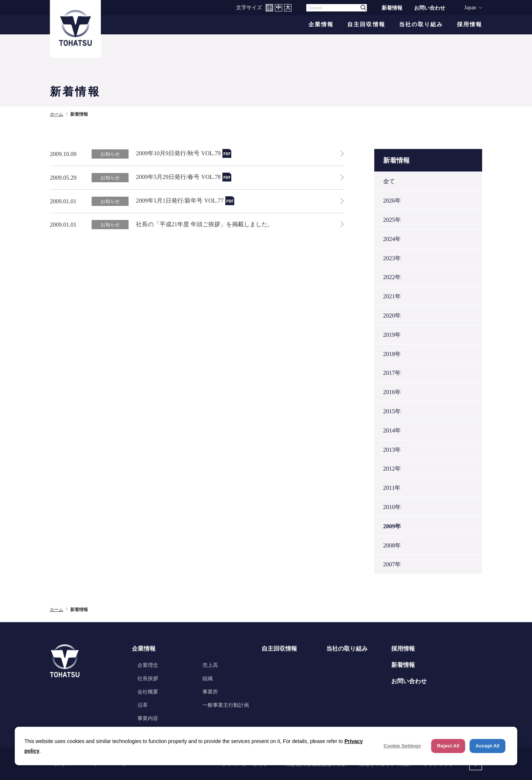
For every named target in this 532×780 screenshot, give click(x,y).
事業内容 (148, 718)
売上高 (210, 665)
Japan (470, 7)
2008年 (392, 545)
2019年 (392, 335)
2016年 (392, 392)
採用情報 (470, 25)
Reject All (448, 746)
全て (389, 181)
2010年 (392, 507)
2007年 (392, 564)
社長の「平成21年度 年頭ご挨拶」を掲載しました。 (205, 224)
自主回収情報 (366, 25)
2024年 (392, 239)
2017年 (392, 373)
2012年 (392, 469)
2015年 (392, 411)
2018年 (392, 354)
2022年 (392, 277)
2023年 (392, 258)
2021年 (392, 296)
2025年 (392, 220)
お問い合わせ (430, 8)
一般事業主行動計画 (226, 705)
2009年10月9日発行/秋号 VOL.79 (178, 153)
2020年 (392, 316)
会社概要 (148, 692)
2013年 (392, 450)
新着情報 (392, 8)
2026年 (392, 201)
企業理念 (148, 665)
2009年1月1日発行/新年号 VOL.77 (180, 201)
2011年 (392, 488)
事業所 (210, 692)
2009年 (392, 526)
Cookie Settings (402, 746)
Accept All (487, 746)
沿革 (143, 705)
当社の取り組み (421, 25)
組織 (208, 678)
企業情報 (321, 25)
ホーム (57, 114)
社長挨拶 (148, 678)
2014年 (392, 430)
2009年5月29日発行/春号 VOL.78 (178, 177)
